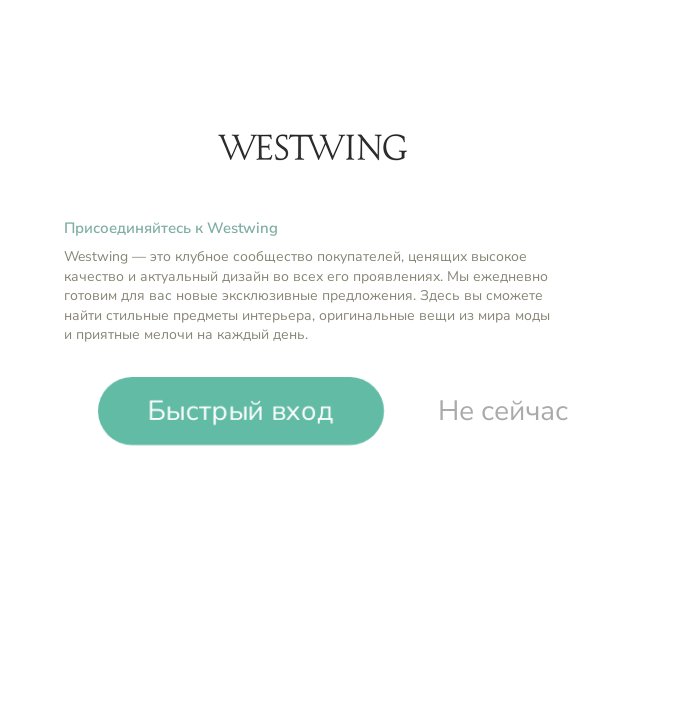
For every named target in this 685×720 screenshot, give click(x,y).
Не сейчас (503, 411)
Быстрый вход (241, 411)
